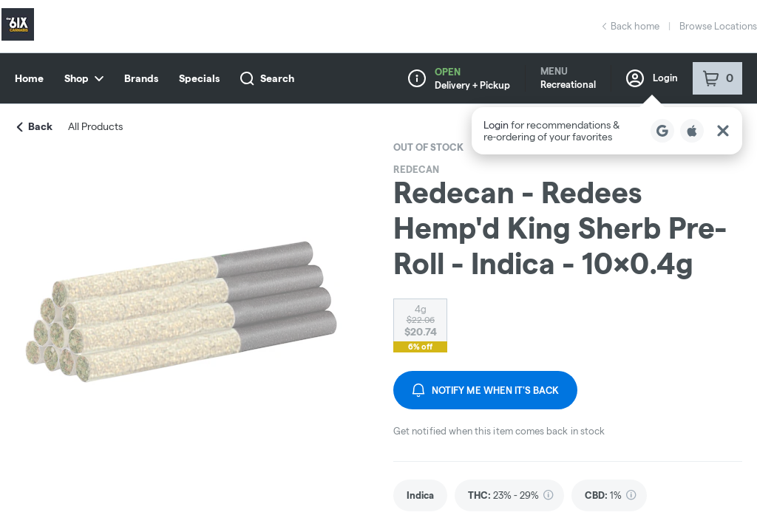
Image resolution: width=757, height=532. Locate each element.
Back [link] (35, 126)
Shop (84, 78)
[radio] (420, 321)
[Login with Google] (662, 131)
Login (652, 78)
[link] (420, 495)
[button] (607, 131)
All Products (95, 126)
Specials (199, 78)
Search (267, 79)
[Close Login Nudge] (723, 131)
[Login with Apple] (692, 131)
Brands (141, 78)
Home (29, 78)
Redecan (416, 169)
